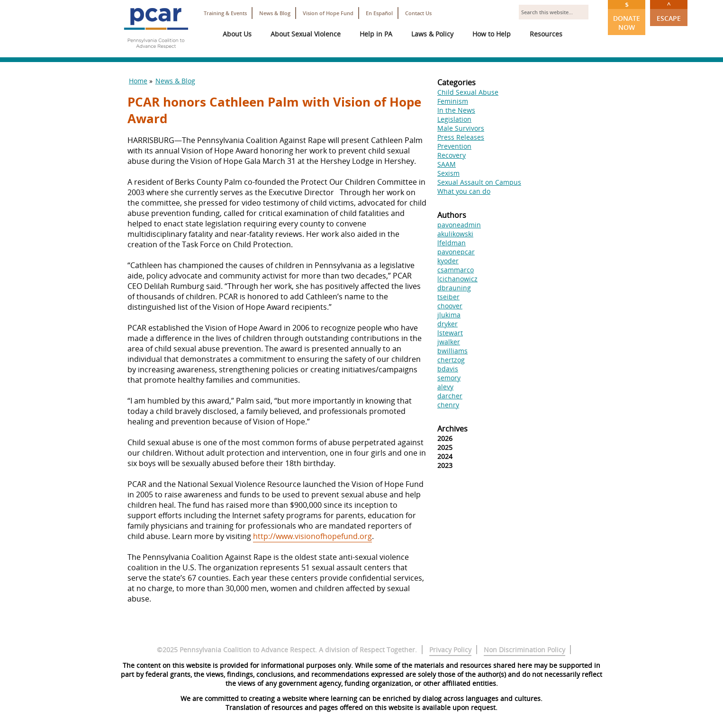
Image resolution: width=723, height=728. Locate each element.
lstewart (450, 333)
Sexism (448, 173)
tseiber (448, 297)
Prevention (454, 146)
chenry (448, 405)
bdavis (448, 369)
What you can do (464, 191)
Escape (669, 11)
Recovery (452, 155)
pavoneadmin (459, 225)
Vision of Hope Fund (328, 13)
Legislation (454, 119)
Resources (546, 34)
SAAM (447, 164)
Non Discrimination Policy (524, 650)
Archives (452, 429)
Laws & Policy (432, 34)
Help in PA (376, 34)
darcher (450, 396)
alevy (445, 387)
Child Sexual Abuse (468, 92)
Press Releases (461, 137)
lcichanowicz (457, 279)
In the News (456, 110)
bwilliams (452, 351)
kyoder (448, 261)
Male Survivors (461, 128)
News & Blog (275, 13)
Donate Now (627, 16)
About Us (237, 34)
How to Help (492, 34)
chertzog (451, 360)
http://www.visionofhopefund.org (312, 536)
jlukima (449, 315)
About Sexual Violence (306, 34)
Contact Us (418, 13)
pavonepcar (456, 252)
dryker (447, 324)
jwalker (449, 342)
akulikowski (455, 234)
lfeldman (452, 243)
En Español (379, 13)
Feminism (453, 101)
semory (449, 378)
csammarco (456, 270)
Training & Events (225, 13)
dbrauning (454, 288)
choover (450, 306)
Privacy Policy (450, 650)
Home (138, 81)
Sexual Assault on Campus (479, 182)
